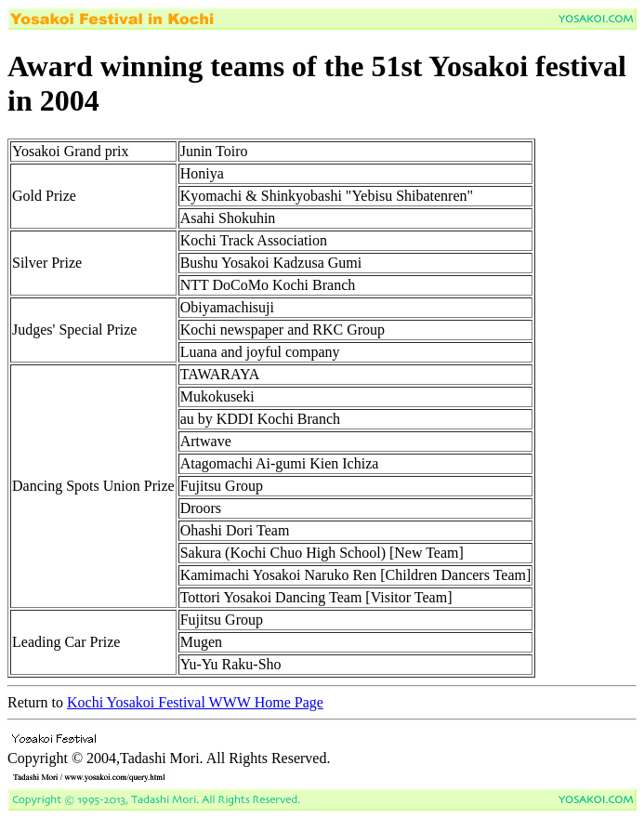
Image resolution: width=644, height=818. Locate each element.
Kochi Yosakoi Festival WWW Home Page (195, 702)
